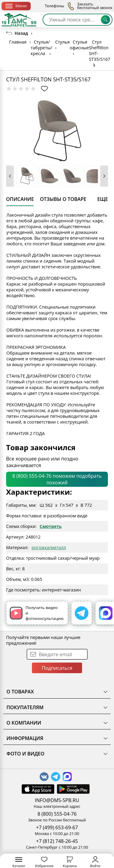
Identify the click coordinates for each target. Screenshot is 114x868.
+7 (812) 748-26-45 (57, 841)
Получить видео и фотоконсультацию (37, 613)
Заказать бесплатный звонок (90, 6)
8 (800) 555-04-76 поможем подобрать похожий (57, 479)
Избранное (44, 862)
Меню (16, 6)
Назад (21, 33)
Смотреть (51, 526)
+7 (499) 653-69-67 (57, 827)
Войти (95, 862)
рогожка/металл (49, 547)
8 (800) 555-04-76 (57, 814)
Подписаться (57, 668)
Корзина (70, 862)
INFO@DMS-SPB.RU (57, 800)
